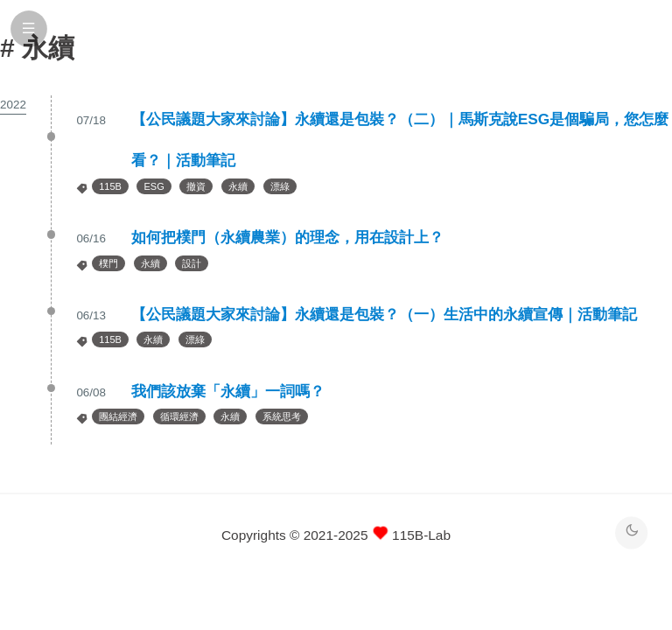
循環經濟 (179, 416)
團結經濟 (118, 416)
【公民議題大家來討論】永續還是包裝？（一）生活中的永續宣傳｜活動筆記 (384, 314)
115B (110, 186)
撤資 (196, 186)
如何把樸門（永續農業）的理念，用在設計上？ (287, 237)
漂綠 (280, 186)
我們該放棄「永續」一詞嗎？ (228, 391)
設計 (192, 263)
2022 (13, 105)
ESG (154, 186)
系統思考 (282, 416)
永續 (238, 186)
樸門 (108, 263)
